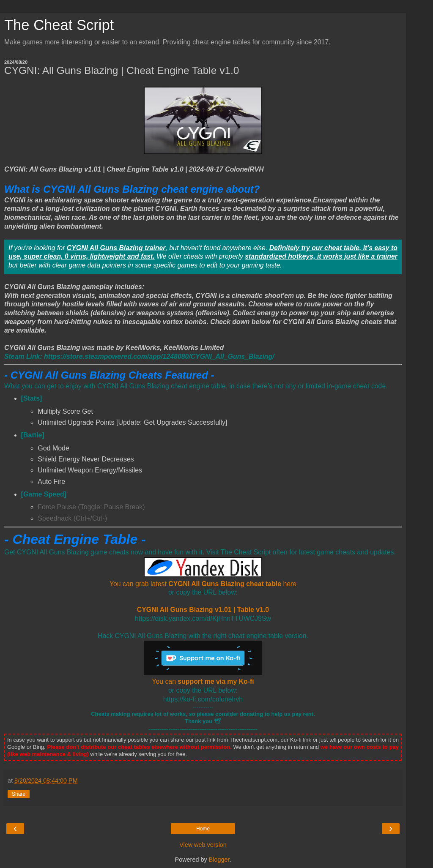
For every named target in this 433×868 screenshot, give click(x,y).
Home (203, 829)
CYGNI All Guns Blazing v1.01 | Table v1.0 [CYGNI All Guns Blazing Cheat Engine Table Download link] (203, 610)
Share (19, 794)
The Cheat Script (59, 25)
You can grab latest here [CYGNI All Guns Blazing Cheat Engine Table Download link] (203, 584)
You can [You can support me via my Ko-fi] (203, 681)
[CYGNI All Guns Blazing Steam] (139, 356)
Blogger (219, 860)
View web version (203, 845)
